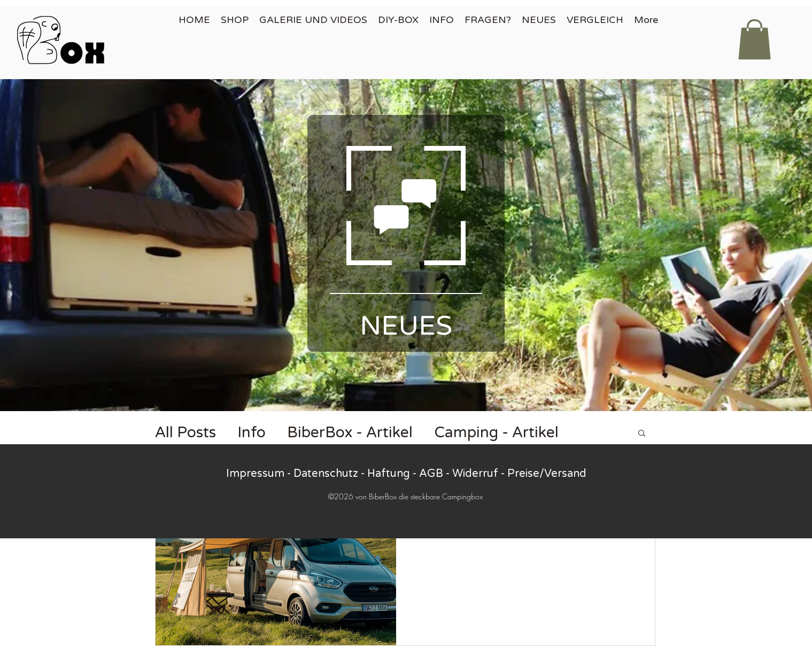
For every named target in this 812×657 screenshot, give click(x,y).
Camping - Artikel (496, 432)
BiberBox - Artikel (350, 432)
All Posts (185, 432)
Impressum (255, 474)
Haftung (389, 474)
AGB (431, 474)
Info (252, 432)
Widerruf (475, 474)
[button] (755, 39)
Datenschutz (326, 474)
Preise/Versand (547, 474)
